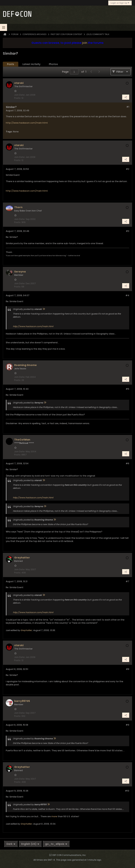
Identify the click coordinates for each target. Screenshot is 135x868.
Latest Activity (31, 64)
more (54, 816)
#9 (127, 725)
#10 (127, 791)
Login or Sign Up (120, 3)
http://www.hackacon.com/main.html (27, 123)
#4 (127, 295)
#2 (128, 169)
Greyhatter (26, 630)
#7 (127, 581)
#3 (128, 231)
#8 (128, 669)
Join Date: (20, 95)
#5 (127, 389)
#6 (127, 463)
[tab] (11, 64)
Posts (11, 64)
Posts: (18, 98)
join (85, 43)
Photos (53, 64)
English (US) (30, 844)
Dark (11, 844)
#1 (128, 107)
